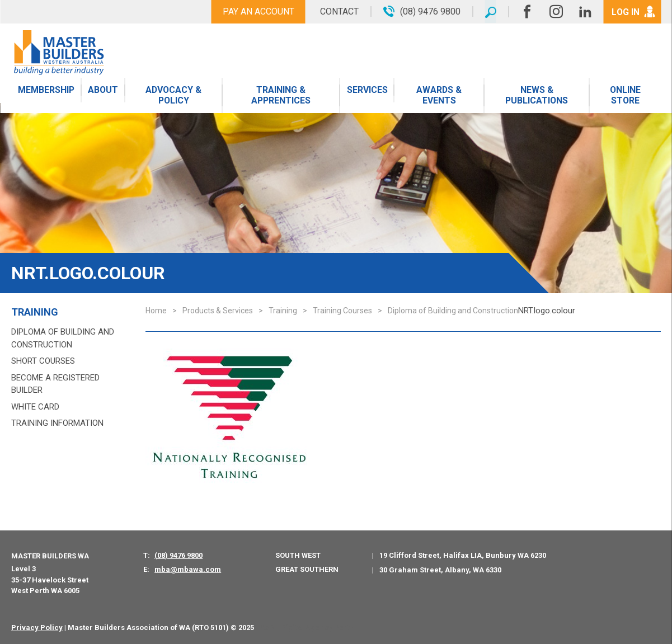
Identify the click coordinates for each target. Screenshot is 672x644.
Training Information (57, 423)
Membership (46, 91)
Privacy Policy (37, 627)
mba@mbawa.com (188, 569)
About (104, 91)
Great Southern (307, 569)
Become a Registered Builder (55, 384)
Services (368, 91)
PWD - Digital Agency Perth (306, 627)
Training (35, 312)
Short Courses (43, 361)
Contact (338, 11)
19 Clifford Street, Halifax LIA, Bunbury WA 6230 (463, 555)
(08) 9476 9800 (178, 555)
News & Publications (537, 96)
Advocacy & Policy (175, 96)
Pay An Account (257, 11)
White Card (35, 407)
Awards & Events (440, 96)
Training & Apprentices (283, 96)
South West (298, 555)
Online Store (625, 96)
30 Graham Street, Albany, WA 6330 (440, 570)
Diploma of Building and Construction (63, 338)
